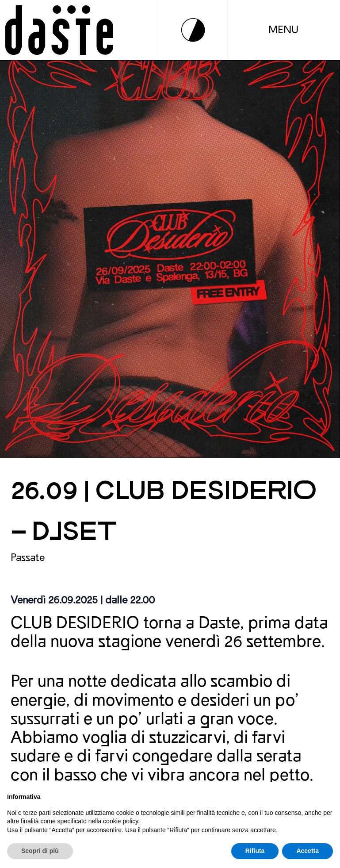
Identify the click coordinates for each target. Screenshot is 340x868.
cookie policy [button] (120, 821)
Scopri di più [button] (40, 851)
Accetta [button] (308, 851)
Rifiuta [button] (255, 851)
